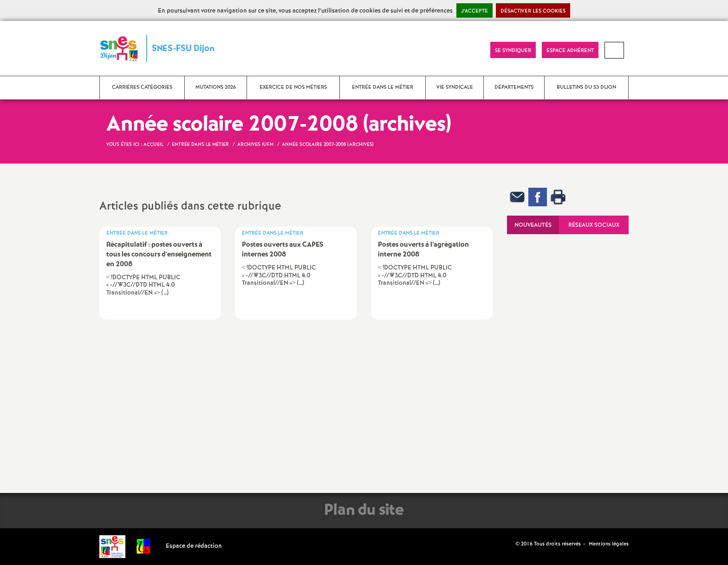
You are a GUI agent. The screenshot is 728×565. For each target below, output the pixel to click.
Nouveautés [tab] (533, 225)
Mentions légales (609, 544)
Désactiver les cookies (533, 11)
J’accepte (474, 11)
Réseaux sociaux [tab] (594, 225)
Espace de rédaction (194, 546)
